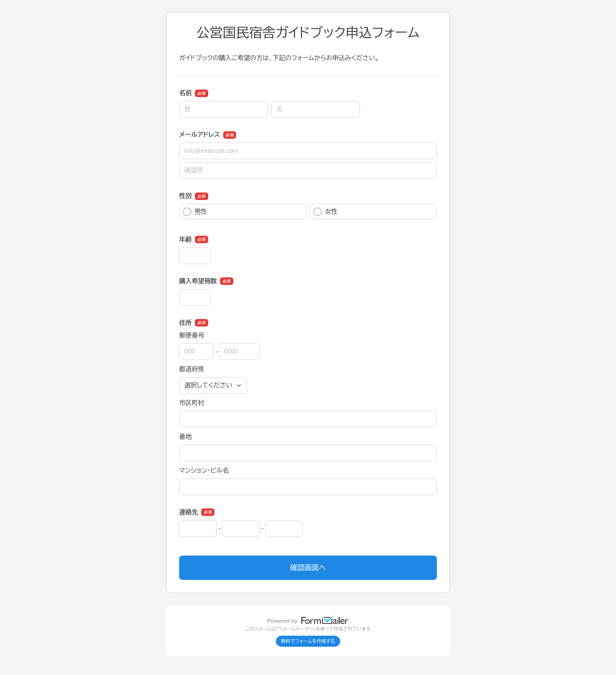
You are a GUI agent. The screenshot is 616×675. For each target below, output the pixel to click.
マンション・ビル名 (204, 470)
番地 (185, 437)
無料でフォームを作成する (308, 641)
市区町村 (192, 403)
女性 (325, 212)
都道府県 (192, 369)
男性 (195, 212)
